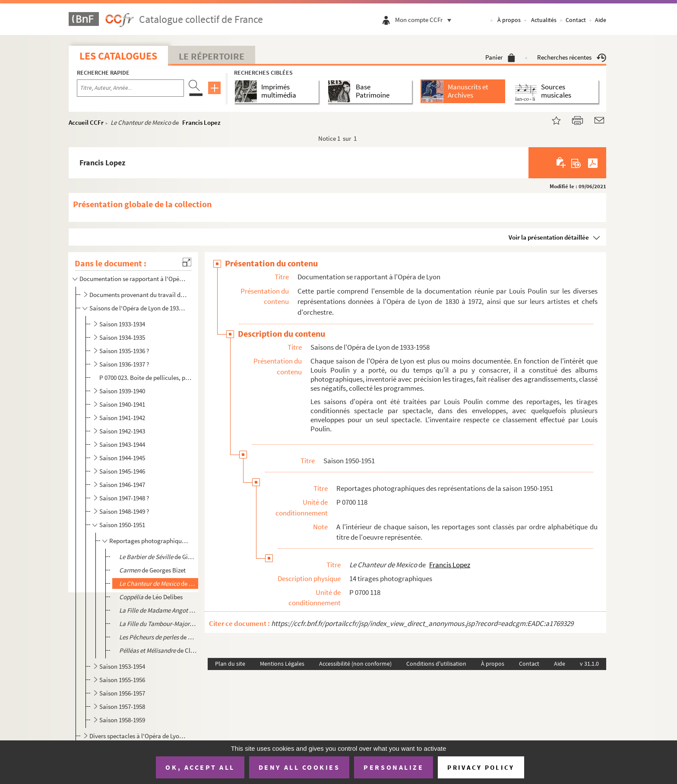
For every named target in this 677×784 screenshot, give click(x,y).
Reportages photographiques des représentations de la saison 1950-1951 (149, 541)
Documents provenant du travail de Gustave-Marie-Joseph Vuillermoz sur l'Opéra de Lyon (138, 295)
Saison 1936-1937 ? (124, 364)
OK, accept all (200, 767)
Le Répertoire (212, 56)
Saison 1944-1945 (122, 458)
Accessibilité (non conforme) (355, 664)
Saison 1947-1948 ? (124, 498)
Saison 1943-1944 (122, 444)
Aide (601, 20)
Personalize (394, 767)
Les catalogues (118, 56)
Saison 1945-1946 (122, 471)
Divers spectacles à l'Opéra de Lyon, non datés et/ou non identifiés (138, 736)
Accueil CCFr (86, 122)
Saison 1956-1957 (122, 693)
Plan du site (230, 664)
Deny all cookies (299, 767)
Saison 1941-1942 (122, 418)
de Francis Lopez (158, 583)
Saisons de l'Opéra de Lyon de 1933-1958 (138, 308)
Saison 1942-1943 (122, 431)
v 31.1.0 (589, 664)
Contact (576, 20)
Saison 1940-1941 (122, 404)
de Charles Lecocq (158, 610)
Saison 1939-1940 (122, 391)
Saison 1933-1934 (122, 324)
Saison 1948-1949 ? (124, 511)
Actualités (544, 20)
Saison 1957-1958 (122, 707)
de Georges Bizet (152, 570)
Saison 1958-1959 (122, 720)
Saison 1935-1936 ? (124, 351)
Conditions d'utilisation (436, 664)
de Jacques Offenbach (158, 624)
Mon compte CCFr (425, 20)
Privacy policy (481, 767)
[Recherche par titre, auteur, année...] (130, 88)
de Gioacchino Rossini (158, 557)
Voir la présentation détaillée (549, 237)
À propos (509, 20)
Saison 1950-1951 (122, 525)
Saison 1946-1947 (122, 485)
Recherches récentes (572, 57)
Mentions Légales (282, 664)
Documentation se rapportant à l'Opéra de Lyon (133, 279)
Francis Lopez (201, 122)
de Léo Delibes (151, 597)
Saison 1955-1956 (122, 680)
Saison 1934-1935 (122, 337)
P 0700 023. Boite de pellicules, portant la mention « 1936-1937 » (147, 378)
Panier (500, 57)
